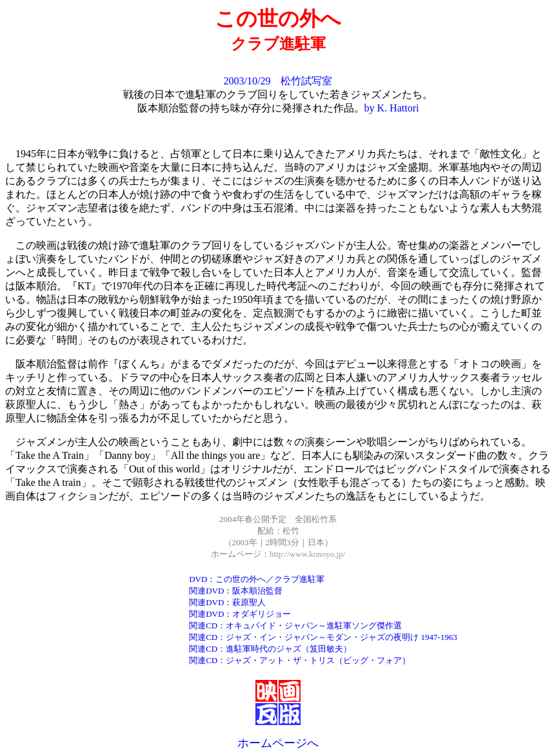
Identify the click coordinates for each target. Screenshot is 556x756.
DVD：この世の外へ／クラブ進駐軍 (257, 579)
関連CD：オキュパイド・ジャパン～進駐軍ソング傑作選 (295, 625)
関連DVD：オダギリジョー (240, 614)
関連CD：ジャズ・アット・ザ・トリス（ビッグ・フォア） (300, 660)
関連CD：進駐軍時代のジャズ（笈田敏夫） (270, 649)
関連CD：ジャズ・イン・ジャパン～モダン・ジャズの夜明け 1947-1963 (323, 637)
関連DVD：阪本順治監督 (236, 591)
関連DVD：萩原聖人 (227, 602)
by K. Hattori (392, 108)
